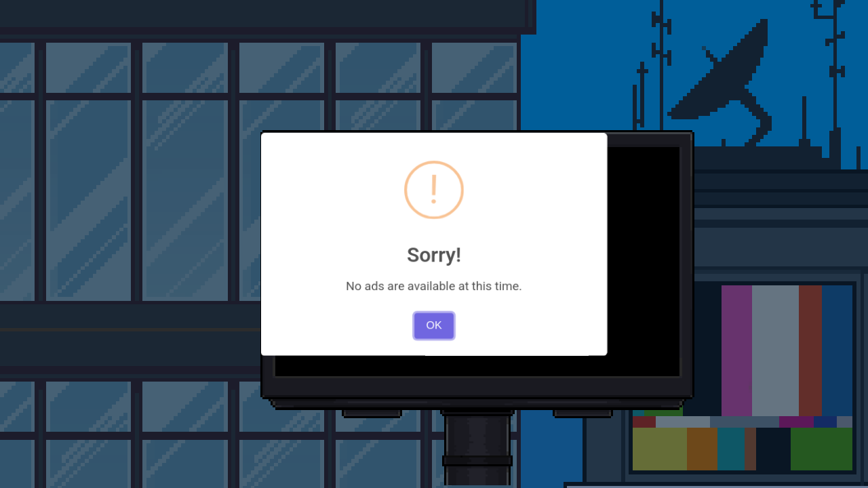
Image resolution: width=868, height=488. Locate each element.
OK (434, 301)
